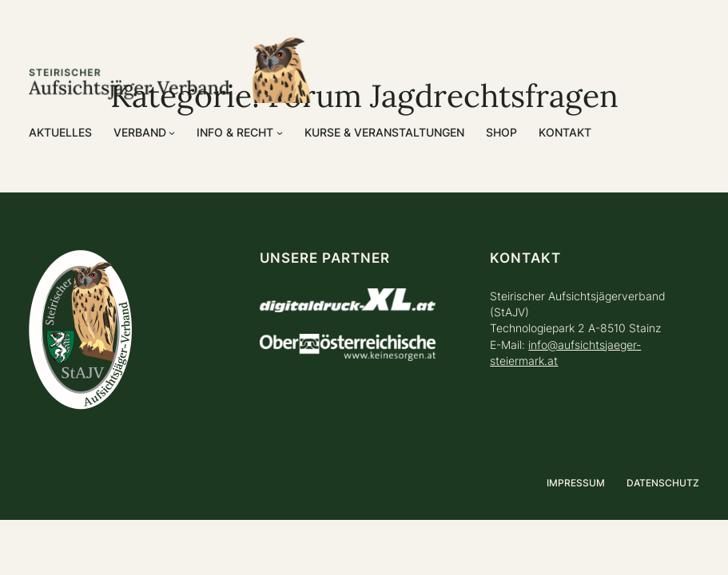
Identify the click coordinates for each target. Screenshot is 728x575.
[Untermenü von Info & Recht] (280, 133)
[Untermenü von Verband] (172, 133)
